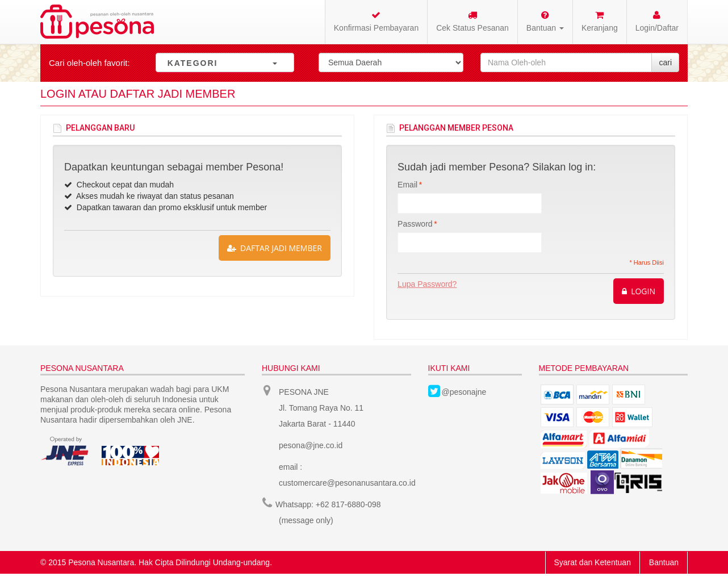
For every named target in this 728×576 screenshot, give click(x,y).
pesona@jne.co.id (311, 445)
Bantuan (664, 562)
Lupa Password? (427, 284)
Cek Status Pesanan (472, 21)
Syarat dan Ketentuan (593, 562)
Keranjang (600, 21)
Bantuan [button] (545, 21)
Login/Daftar (657, 21)
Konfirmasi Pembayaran (376, 21)
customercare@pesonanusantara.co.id (347, 483)
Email (407, 185)
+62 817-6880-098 (348, 504)
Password (415, 224)
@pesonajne (464, 392)
